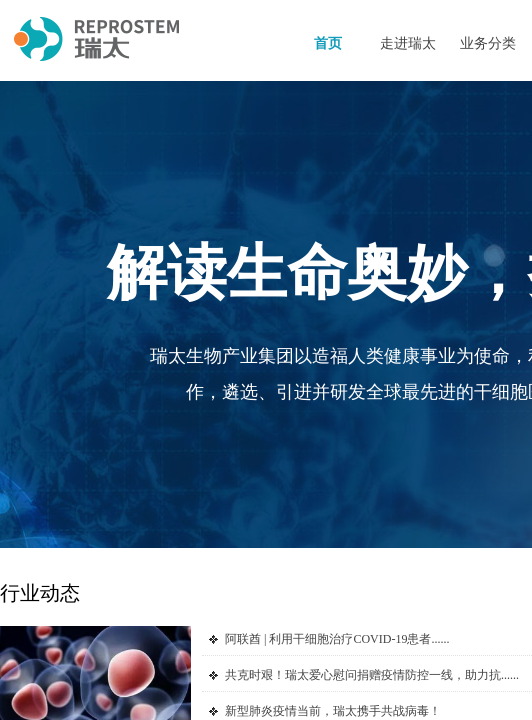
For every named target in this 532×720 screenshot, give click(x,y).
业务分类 (488, 43)
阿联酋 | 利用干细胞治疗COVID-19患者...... (337, 639)
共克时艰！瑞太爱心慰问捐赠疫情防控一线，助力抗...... (372, 675)
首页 (328, 43)
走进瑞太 (408, 43)
